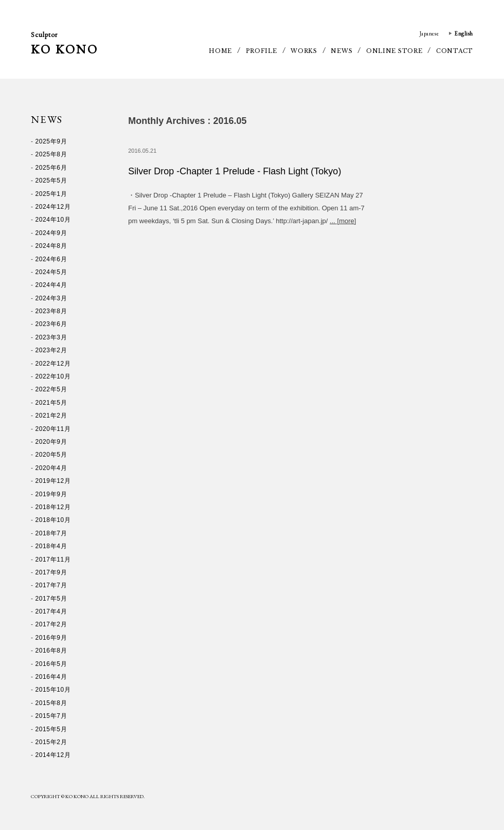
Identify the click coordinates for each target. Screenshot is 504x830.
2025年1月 (51, 194)
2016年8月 (51, 651)
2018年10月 (53, 520)
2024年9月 (51, 233)
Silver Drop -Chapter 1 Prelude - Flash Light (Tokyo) (235, 171)
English (464, 33)
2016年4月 (51, 677)
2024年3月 (51, 298)
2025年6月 (51, 168)
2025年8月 (51, 154)
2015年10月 (53, 690)
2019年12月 (53, 481)
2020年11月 (53, 429)
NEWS (341, 51)
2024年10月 (53, 220)
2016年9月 (51, 638)
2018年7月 (51, 533)
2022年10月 (53, 376)
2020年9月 (51, 442)
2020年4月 (51, 468)
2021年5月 (51, 403)
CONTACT (455, 51)
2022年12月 (53, 364)
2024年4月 (51, 285)
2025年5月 (51, 181)
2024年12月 (53, 207)
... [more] (343, 221)
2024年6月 (51, 259)
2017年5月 (51, 599)
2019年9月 (51, 494)
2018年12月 (53, 507)
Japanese (429, 33)
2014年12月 (53, 755)
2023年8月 (51, 311)
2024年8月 (51, 246)
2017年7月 (51, 585)
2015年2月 (51, 742)
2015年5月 (51, 729)
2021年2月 (51, 416)
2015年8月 (51, 703)
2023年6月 (51, 324)
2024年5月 (51, 272)
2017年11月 (53, 560)
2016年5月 (51, 664)
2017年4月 (51, 611)
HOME (220, 51)
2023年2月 (51, 350)
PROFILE (262, 51)
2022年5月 (51, 389)
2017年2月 (51, 624)
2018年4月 (51, 546)
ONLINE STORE (394, 51)
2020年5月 (51, 455)
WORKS (304, 51)
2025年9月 (51, 141)
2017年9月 (51, 572)
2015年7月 (51, 716)
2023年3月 (51, 337)
